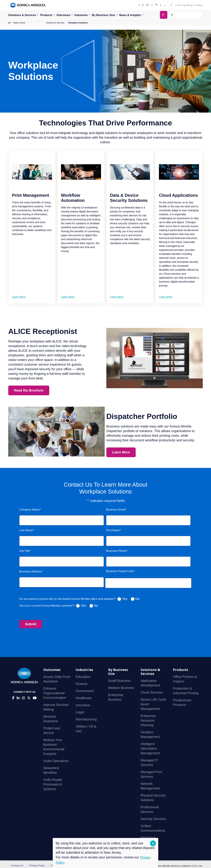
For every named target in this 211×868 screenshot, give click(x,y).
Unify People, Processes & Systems (53, 784)
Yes (125, 599)
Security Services (153, 819)
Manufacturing (86, 719)
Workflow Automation (73, 198)
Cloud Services (152, 692)
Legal (80, 712)
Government (85, 691)
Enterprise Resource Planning (148, 720)
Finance (82, 684)
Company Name (29, 510)
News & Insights (130, 15)
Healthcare (84, 698)
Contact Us (16, 865)
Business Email (116, 510)
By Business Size (103, 15)
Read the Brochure (29, 390)
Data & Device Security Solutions (129, 198)
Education (83, 677)
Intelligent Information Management (150, 749)
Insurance (83, 705)
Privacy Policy (36, 865)
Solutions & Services (22, 15)
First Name (113, 530)
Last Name (26, 530)
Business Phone (116, 551)
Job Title (24, 551)
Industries (81, 15)
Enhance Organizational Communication (55, 693)
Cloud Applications (178, 195)
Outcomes (63, 15)
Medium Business (121, 688)
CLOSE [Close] (153, 843)
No (137, 599)
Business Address (30, 571)
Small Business (119, 681)
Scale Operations (56, 761)
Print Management (31, 195)
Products (46, 15)
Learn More (19, 297)
